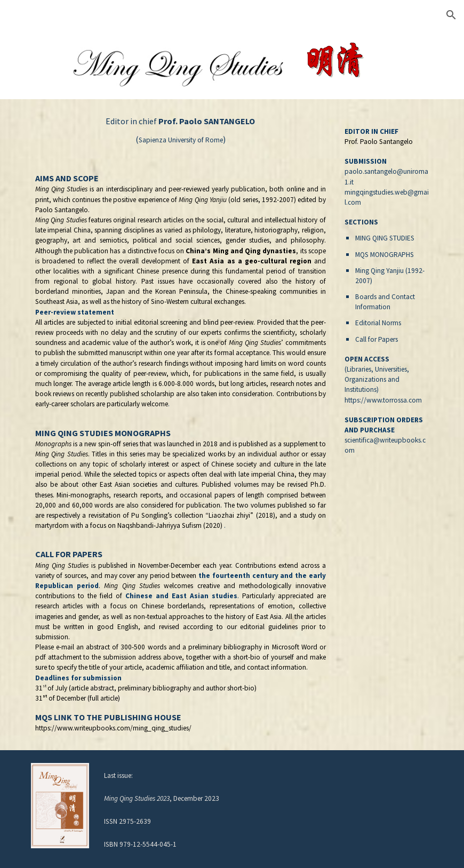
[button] (451, 15)
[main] (181, 425)
